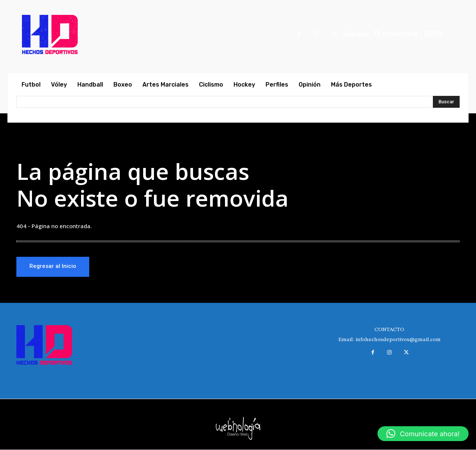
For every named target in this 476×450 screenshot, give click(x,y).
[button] (423, 434)
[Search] (446, 102)
